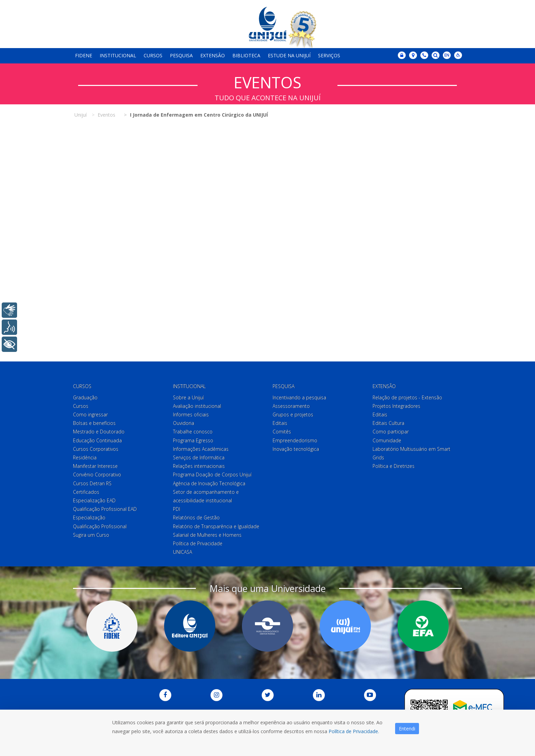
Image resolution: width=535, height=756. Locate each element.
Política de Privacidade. (354, 731)
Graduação (85, 397)
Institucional (118, 55)
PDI (177, 509)
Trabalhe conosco (193, 432)
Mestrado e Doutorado (99, 432)
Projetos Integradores (396, 406)
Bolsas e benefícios (94, 423)
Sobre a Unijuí (188, 397)
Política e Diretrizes (394, 466)
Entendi (407, 729)
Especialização (89, 517)
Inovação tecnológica (296, 449)
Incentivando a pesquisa (299, 397)
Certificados (86, 492)
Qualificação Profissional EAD (105, 509)
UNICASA (183, 552)
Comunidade (387, 440)
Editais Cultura (388, 423)
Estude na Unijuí (289, 55)
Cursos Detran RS (92, 483)
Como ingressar (90, 414)
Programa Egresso (193, 440)
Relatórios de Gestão (196, 517)
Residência (85, 457)
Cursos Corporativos (96, 449)
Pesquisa (181, 55)
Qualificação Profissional (100, 526)
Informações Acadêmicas (201, 449)
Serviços (329, 55)
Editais (280, 423)
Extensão (213, 55)
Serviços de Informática (199, 457)
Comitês (282, 432)
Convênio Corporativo (97, 475)
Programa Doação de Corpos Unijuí (212, 475)
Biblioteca (246, 55)
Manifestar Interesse (95, 466)
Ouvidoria (184, 423)
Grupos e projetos (293, 414)
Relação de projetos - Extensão (407, 397)
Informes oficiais (191, 414)
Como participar (391, 432)
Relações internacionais (199, 466)
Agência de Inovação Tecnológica (209, 483)
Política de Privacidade (198, 543)
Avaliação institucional (197, 406)
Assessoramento (291, 406)
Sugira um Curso (91, 535)
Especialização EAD (94, 500)
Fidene (84, 55)
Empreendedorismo (295, 440)
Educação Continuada (97, 440)
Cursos (153, 55)
